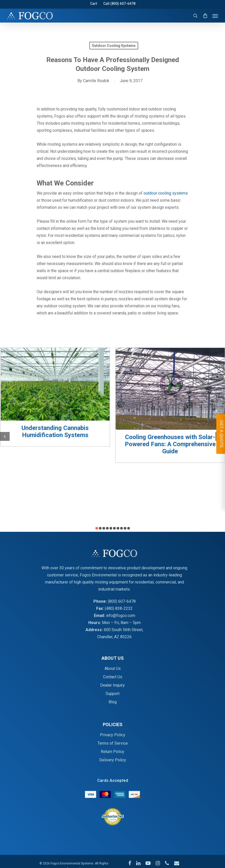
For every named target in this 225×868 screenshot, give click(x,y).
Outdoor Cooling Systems (114, 46)
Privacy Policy (113, 735)
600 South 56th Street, (124, 630)
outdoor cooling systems (166, 193)
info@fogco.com (121, 616)
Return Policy (113, 752)
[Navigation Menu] (215, 16)
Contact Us (113, 677)
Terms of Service (113, 743)
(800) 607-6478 (122, 601)
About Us (113, 668)
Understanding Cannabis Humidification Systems (55, 431)
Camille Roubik (96, 81)
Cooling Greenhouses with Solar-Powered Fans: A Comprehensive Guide (170, 444)
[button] (97, 528)
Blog (113, 702)
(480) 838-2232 (119, 608)
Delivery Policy (113, 760)
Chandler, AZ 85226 (114, 637)
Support (113, 694)
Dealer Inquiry (113, 685)
